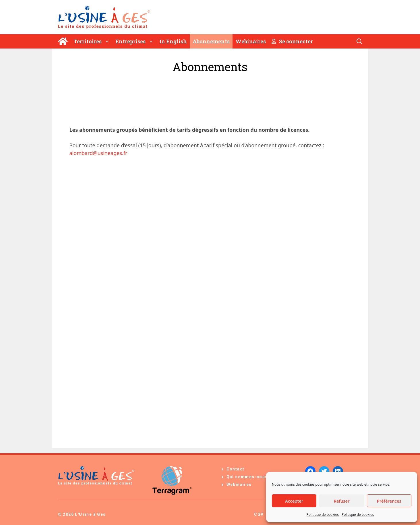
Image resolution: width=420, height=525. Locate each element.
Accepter (294, 501)
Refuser (341, 501)
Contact (236, 469)
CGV (259, 514)
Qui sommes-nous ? (249, 477)
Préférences (389, 501)
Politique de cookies (323, 515)
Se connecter (292, 41)
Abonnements (211, 41)
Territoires (93, 41)
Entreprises (136, 41)
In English (173, 41)
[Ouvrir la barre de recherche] (359, 41)
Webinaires (251, 41)
